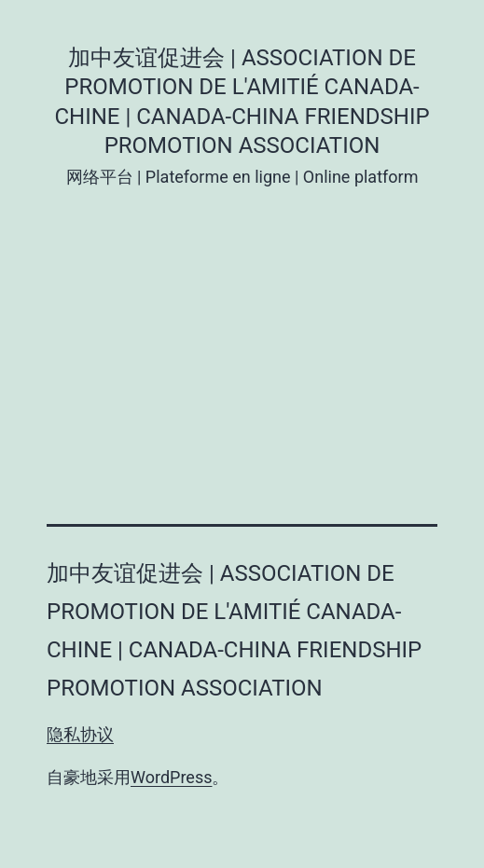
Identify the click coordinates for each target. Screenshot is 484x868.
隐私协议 (80, 734)
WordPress (171, 777)
